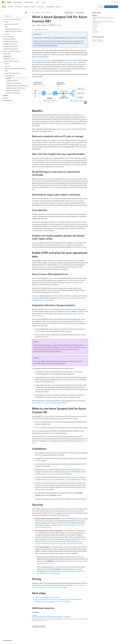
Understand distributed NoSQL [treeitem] (13, 29)
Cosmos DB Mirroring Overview (48, 45)
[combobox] (15, 16)
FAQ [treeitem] (6, 27)
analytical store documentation (50, 474)
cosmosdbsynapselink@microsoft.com (76, 479)
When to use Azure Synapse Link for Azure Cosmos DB (104, 22)
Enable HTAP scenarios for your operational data (104, 18)
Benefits (95, 16)
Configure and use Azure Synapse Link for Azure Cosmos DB (53, 601)
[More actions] (87, 13)
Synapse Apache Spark (75, 314)
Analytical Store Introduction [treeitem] (13, 83)
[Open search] (112, 2)
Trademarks (69, 639)
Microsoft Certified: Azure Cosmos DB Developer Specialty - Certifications (51, 617)
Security (95, 27)
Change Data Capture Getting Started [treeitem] (16, 88)
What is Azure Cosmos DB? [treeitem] (12, 24)
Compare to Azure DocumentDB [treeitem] (13, 31)
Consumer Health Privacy (48, 639)
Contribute (30, 639)
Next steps (95, 32)
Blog (23, 639)
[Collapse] (26, 13)
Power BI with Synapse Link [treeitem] (13, 90)
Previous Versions (15, 639)
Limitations (96, 25)
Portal (101, 7)
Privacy (36, 639)
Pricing (95, 30)
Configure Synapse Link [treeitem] (12, 81)
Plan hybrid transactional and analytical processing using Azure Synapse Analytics (59, 599)
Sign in (116, 2)
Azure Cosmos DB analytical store (42, 60)
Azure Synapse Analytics (71, 62)
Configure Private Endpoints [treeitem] (13, 93)
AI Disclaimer (5, 639)
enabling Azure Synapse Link (48, 541)
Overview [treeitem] (7, 64)
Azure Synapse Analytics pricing (51, 587)
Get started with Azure (111, 7)
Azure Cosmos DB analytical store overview (48, 597)
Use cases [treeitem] (7, 66)
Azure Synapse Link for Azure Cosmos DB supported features (50, 403)
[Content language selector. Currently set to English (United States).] (10, 635)
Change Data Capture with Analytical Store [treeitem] (17, 86)
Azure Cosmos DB (46, 12)
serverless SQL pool (38, 316)
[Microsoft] (3, 2)
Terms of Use (61, 639)
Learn (33, 12)
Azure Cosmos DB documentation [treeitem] (12, 19)
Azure (38, 12)
